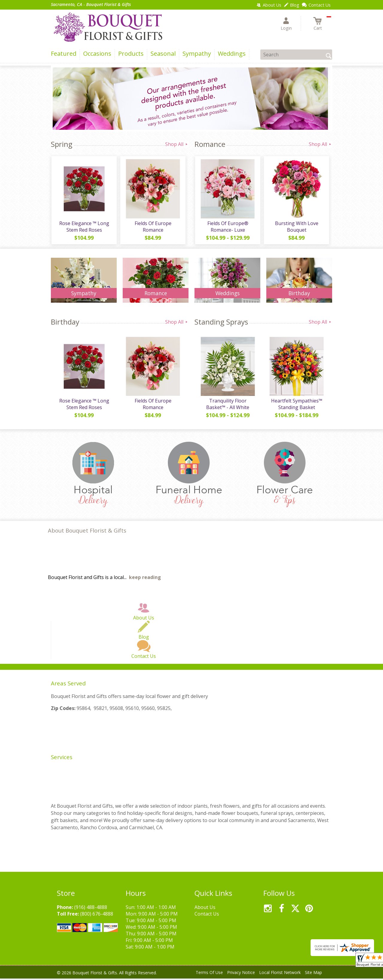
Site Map (313, 974)
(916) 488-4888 (91, 909)
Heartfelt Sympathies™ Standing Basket (296, 405)
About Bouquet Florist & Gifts (87, 532)
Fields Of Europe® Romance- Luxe (228, 227)
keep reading (145, 579)
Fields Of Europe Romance (153, 227)
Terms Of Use (209, 974)
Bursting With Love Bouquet (296, 227)
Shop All (177, 144)
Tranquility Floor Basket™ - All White (227, 405)
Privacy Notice (241, 974)
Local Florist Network (280, 974)
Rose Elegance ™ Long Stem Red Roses (84, 227)
